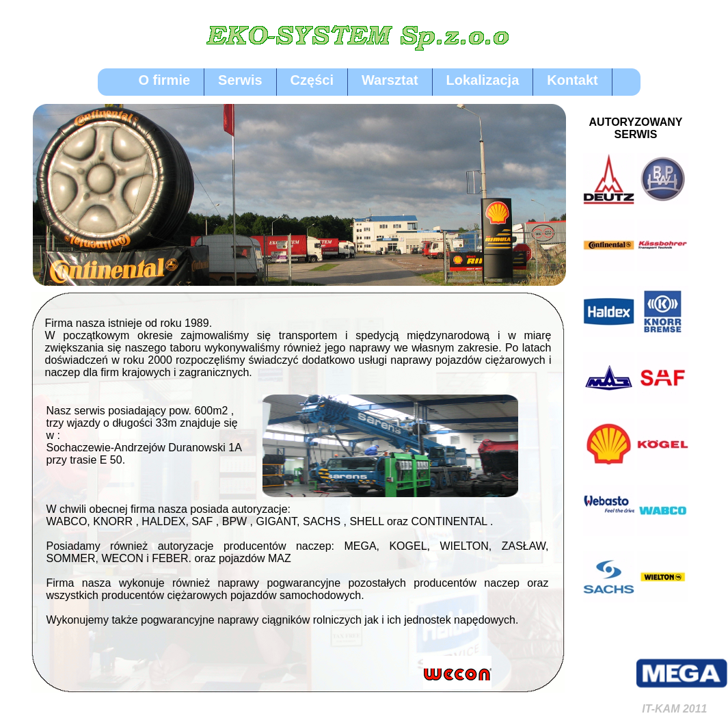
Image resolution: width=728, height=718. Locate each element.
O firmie (165, 80)
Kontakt (572, 80)
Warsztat (390, 80)
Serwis (240, 80)
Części (312, 80)
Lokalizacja (483, 80)
